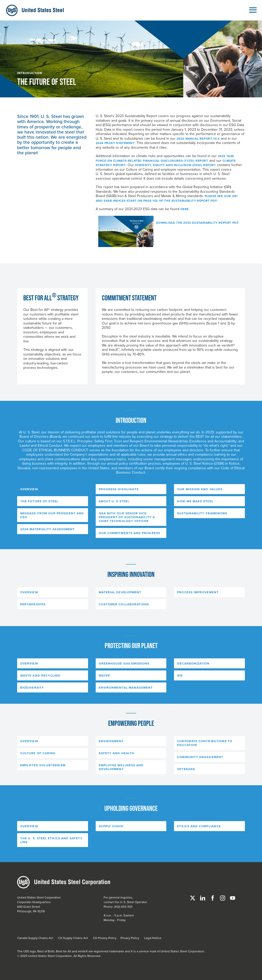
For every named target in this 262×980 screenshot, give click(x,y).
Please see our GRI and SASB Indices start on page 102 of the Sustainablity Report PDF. (167, 198)
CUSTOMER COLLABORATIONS (124, 604)
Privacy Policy (130, 938)
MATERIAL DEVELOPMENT (120, 592)
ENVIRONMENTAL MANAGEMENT (126, 687)
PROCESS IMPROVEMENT (198, 592)
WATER (104, 675)
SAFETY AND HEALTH (117, 753)
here (185, 209)
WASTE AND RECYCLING (40, 675)
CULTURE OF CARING (38, 753)
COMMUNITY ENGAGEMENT (200, 757)
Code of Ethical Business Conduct (55, 450)
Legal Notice (153, 938)
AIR (180, 675)
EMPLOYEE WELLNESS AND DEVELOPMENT (121, 767)
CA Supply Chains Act (73, 938)
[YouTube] (233, 897)
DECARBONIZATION (193, 663)
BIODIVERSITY (32, 687)
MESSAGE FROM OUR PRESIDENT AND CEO (52, 515)
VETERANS (186, 769)
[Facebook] (213, 897)
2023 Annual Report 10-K (198, 139)
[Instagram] (223, 897)
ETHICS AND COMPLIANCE (199, 826)
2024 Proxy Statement (115, 143)
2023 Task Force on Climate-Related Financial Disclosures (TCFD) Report (165, 158)
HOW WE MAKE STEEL (195, 501)
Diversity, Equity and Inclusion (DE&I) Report (175, 165)
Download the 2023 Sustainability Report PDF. (198, 223)
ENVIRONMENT (111, 741)
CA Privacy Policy (105, 938)
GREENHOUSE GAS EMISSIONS (124, 663)
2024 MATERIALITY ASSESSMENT (47, 529)
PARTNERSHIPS (33, 604)
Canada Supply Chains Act (35, 938)
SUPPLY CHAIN (111, 826)
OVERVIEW (29, 489)
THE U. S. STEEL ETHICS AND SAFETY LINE (51, 840)
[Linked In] (203, 897)
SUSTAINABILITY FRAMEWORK (202, 513)
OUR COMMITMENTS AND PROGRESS (129, 533)
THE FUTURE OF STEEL (39, 501)
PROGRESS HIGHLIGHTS (119, 489)
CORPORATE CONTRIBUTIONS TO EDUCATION (205, 743)
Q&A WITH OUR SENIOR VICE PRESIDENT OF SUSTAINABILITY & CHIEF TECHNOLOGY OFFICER (127, 517)
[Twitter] (193, 897)
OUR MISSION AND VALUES (200, 489)
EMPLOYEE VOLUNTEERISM (43, 765)
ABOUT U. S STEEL (114, 501)
